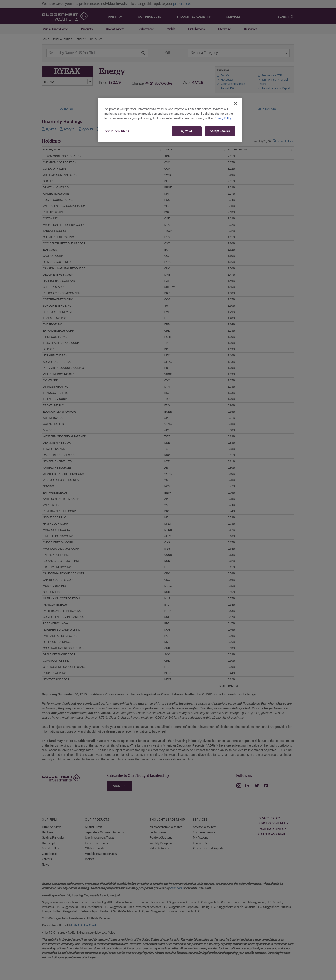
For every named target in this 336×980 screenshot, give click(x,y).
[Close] (235, 103)
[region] (170, 120)
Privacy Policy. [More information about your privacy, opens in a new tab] (223, 118)
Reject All (187, 131)
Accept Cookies (220, 131)
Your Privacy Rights (117, 131)
